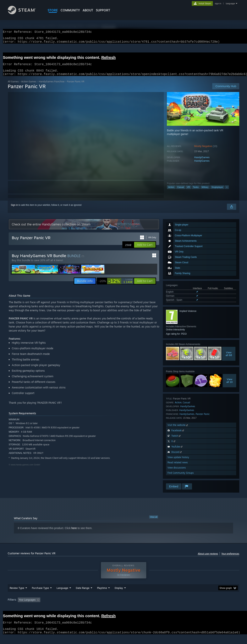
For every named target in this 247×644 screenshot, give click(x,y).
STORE (53, 10)
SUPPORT (103, 10)
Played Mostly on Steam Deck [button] (124, 607)
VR (188, 192)
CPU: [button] (176, 607)
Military (205, 192)
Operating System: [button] (156, 607)
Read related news (178, 467)
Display (119, 595)
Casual (181, 192)
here (74, 533)
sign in (218, 3)
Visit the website (178, 430)
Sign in (14, 210)
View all (154, 522)
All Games (13, 86)
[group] (123, 607)
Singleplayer (217, 192)
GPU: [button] (189, 607)
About (88, 10)
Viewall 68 (229, 358)
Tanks (196, 192)
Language (62, 595)
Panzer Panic (203, 419)
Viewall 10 (230, 385)
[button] (145, 249)
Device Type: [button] (206, 607)
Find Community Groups (181, 477)
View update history (178, 462)
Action (171, 192)
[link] (115, 286)
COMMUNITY (70, 10)
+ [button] (227, 192)
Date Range (83, 595)
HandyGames (202, 162)
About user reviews (208, 558)
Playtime (102, 595)
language (230, 3)
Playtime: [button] (96, 607)
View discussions (177, 472)
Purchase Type (40, 595)
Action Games (29, 86)
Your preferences (230, 558)
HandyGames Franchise (52, 86)
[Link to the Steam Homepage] (25, 13)
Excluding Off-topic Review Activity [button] (66, 607)
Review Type (17, 595)
